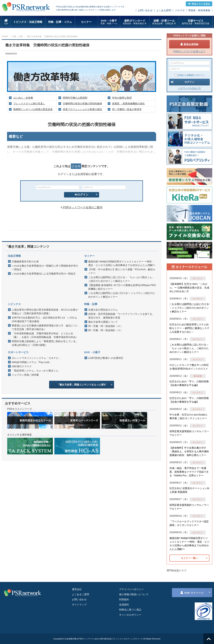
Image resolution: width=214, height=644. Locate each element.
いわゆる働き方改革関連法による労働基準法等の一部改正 (44, 274)
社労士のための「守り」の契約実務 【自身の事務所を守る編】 (189, 383)
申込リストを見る (199, 4)
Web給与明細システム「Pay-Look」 (32, 362)
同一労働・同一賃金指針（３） (105, 330)
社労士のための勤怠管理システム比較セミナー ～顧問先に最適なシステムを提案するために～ (189, 328)
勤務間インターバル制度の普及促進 (33, 109)
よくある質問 (164, 10)
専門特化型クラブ (176, 571)
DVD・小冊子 (109, 22)
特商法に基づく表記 (130, 610)
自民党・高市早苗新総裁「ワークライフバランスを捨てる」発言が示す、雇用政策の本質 (121, 316)
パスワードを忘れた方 (189, 88)
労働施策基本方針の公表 (25, 261)
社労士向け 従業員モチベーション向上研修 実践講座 (189, 490)
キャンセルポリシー (130, 615)
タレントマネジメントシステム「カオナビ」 (36, 358)
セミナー (86, 22)
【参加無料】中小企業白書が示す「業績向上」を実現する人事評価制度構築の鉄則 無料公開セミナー (189, 451)
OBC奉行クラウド (22, 366)
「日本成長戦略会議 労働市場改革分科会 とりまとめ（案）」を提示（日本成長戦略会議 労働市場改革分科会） (45, 335)
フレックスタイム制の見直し (29, 103)
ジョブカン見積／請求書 (25, 375)
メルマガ (180, 10)
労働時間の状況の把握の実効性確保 (82, 103)
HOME (5, 36)
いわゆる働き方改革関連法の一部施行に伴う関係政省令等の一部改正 (45, 268)
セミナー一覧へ (189, 558)
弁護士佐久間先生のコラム (103, 310)
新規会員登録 (189, 44)
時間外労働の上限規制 (75, 98)
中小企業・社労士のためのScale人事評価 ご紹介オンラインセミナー (188, 416)
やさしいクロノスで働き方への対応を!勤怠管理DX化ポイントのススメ (189, 367)
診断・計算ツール (164, 22)
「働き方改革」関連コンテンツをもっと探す (82, 385)
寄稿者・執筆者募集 (199, 10)
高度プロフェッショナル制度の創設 (82, 109)
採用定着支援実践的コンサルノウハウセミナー (189, 433)
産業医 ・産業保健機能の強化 (128, 103)
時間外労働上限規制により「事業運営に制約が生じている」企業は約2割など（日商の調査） (45, 343)
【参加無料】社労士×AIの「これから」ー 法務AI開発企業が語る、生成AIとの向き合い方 (189, 288)
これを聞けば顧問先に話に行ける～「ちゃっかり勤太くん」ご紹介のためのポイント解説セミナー (121, 279)
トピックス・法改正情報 (28, 22)
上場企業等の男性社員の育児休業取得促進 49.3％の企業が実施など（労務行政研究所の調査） (45, 312)
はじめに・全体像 (23, 98)
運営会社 (77, 589)
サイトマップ (79, 605)
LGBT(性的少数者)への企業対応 (106, 358)
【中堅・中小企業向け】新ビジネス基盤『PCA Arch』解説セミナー (122, 271)
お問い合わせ (145, 10)
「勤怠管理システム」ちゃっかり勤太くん (35, 371)
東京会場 (198, 376)
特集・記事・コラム (60, 22)
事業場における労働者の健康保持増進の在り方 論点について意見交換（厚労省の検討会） (45, 327)
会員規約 (124, 605)
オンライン (198, 278)
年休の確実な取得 (122, 98)
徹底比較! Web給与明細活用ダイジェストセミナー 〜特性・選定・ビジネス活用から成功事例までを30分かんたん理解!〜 (122, 263)
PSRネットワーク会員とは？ (190, 51)
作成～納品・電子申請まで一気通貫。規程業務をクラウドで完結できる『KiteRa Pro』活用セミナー (189, 472)
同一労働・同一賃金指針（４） (105, 326)
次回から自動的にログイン (190, 75)
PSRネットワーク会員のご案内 (82, 207)
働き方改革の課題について (103, 322)
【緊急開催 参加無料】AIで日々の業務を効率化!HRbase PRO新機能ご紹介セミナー (122, 287)
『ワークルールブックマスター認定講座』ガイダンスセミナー (189, 523)
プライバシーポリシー (131, 589)
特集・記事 (18, 36)
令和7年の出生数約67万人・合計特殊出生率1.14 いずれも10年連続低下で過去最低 (44, 319)
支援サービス (195, 22)
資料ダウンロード (135, 22)
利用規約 (124, 599)
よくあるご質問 (81, 594)
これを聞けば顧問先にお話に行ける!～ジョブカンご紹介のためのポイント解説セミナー (122, 295)
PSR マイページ (192, 593)
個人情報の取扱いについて (134, 594)
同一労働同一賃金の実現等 (127, 109)
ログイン (82, 195)
